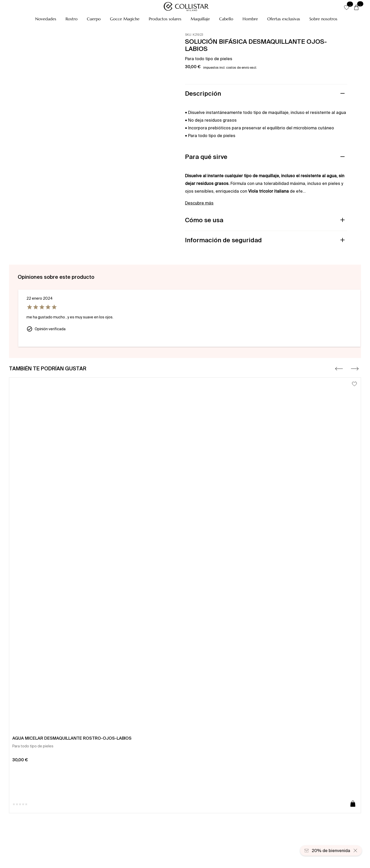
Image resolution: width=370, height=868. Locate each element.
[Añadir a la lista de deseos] (354, 384)
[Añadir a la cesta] (353, 804)
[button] (46, 19)
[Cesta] (356, 8)
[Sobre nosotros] (323, 19)
